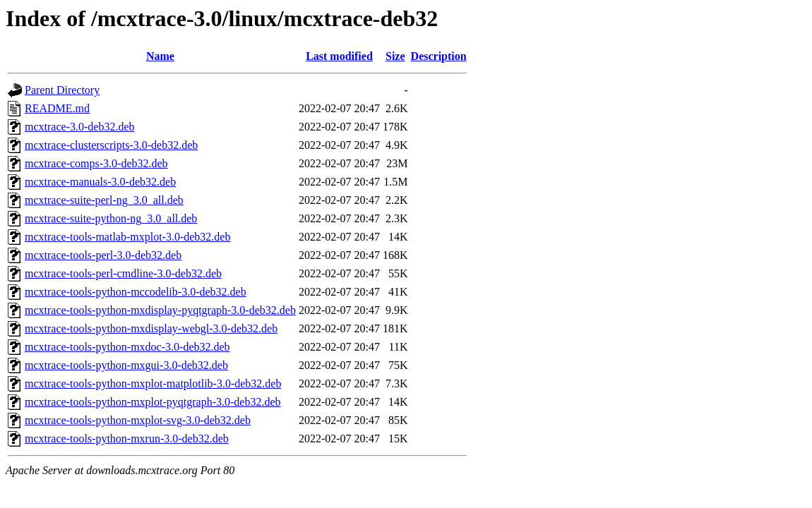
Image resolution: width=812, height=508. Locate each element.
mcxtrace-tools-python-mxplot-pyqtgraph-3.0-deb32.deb (153, 402)
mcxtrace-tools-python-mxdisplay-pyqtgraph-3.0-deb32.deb (160, 310)
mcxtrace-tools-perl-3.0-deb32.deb (103, 255)
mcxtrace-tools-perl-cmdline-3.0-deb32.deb (123, 273)
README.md (57, 108)
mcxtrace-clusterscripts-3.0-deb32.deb (111, 145)
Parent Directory (62, 90)
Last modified (339, 56)
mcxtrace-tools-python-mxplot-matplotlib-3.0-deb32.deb (153, 383)
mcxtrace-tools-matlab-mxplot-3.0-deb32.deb (127, 237)
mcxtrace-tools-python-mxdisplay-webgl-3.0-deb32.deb (151, 328)
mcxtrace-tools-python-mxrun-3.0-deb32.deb (127, 439)
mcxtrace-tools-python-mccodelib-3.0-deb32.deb (136, 292)
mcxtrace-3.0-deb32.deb (79, 127)
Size (395, 56)
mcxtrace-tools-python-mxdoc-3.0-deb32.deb (127, 347)
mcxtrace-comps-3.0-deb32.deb (96, 163)
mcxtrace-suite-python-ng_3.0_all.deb (111, 218)
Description (439, 56)
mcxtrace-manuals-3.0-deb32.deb (100, 182)
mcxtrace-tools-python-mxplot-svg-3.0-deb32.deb (138, 420)
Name (160, 56)
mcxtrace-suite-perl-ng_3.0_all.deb (104, 200)
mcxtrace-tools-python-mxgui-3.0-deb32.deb (126, 365)
